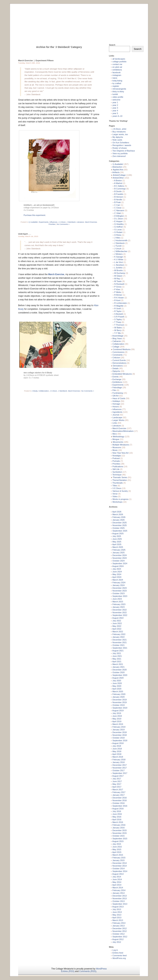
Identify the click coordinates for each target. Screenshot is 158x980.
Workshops (117, 502)
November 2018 (119, 735)
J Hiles (117, 238)
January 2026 (119, 520)
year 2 (115, 105)
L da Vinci (119, 262)
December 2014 (119, 863)
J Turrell (118, 246)
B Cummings (120, 189)
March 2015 (118, 855)
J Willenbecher (121, 251)
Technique (117, 475)
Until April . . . (25, 234)
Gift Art (116, 396)
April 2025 (117, 544)
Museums (117, 447)
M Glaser (118, 276)
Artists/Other (118, 178)
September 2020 (120, 675)
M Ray (117, 279)
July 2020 (117, 681)
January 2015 (119, 860)
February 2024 (119, 583)
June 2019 (117, 716)
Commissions (118, 352)
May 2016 (117, 817)
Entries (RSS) (68, 971)
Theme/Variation (120, 480)
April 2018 (117, 754)
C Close (118, 208)
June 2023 (117, 599)
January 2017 (119, 795)
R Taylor (118, 311)
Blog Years (117, 338)
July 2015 (117, 844)
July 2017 (117, 779)
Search (112, 45)
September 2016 (120, 806)
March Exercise (91, 222)
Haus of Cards (119, 398)
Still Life (116, 469)
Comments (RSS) (88, 971)
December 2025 (119, 523)
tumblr (115, 94)
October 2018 (119, 738)
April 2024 (117, 577)
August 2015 (118, 841)
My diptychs (118, 137)
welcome (116, 100)
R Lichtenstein (121, 303)
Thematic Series (120, 477)
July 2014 (117, 877)
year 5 (115, 113)
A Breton (118, 180)
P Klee (117, 289)
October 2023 (119, 593)
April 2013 (117, 918)
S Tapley (118, 319)
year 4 (115, 111)
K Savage (119, 257)
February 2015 (119, 858)
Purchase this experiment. (35, 215)
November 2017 (119, 768)
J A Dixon (62, 222)
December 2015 (119, 830)
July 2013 (117, 909)
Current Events (119, 360)
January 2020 (119, 697)
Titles (115, 486)
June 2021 (117, 656)
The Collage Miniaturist (79, 19)
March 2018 (118, 757)
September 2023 (120, 596)
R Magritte (119, 306)
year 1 (115, 102)
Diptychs (116, 371)
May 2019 (117, 719)
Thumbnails (118, 483)
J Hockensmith (121, 240)
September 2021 (120, 648)
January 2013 (119, 926)
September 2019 (120, 708)
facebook (117, 72)
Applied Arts (118, 170)
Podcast (116, 458)
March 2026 (118, 514)
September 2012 (120, 937)
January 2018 (119, 762)
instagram (117, 75)
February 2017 (119, 792)
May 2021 (117, 659)
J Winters (118, 254)
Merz (115, 434)
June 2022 (117, 623)
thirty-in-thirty (118, 92)
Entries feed (118, 953)
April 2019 (117, 721)
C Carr (117, 205)
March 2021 (118, 664)
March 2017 (118, 790)
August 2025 (118, 533)
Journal (116, 415)
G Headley (119, 224)
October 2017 (119, 770)
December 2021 (119, 640)
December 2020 (119, 670)
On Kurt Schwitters (121, 143)
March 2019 (118, 724)
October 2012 (119, 934)
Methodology (119, 437)
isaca (115, 78)
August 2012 (118, 939)
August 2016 (118, 809)
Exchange (117, 379)
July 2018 (117, 746)
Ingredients (117, 412)
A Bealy (35, 391)
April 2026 (117, 512)
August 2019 (118, 711)
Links (115, 423)
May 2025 (117, 542)
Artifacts (116, 172)
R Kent (117, 300)
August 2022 (118, 618)
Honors (116, 407)
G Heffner (119, 227)
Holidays (116, 401)
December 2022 (119, 610)
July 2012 (117, 942)
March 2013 (118, 920)
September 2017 (120, 773)
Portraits (116, 461)
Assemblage (118, 336)
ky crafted (117, 83)
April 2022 (117, 629)
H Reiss (118, 235)
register (116, 86)
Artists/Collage (119, 175)
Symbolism (117, 472)
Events (116, 377)
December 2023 (119, 588)
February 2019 (119, 727)
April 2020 (117, 689)
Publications (118, 466)
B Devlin (118, 191)
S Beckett (119, 314)
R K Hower (119, 298)
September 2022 (120, 615)
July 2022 (117, 621)
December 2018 (119, 732)
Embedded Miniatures (122, 374)
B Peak (117, 202)
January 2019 (119, 730)
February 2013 (119, 923)
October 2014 (119, 869)
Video (115, 496)
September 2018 (120, 740)
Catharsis (117, 341)
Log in (115, 950)
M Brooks (118, 270)
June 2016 (117, 814)
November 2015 (119, 833)
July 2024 (117, 569)
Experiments (44, 222)
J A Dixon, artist (119, 129)
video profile (118, 97)
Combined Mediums (122, 349)
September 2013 (120, 904)
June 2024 (117, 572)
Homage (116, 404)
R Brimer (118, 295)
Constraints (118, 355)
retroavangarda (119, 89)
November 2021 (119, 642)
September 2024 (120, 563)
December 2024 (119, 555)
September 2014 (120, 871)
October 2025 (119, 528)
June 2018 (117, 749)
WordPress (101, 969)
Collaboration (44, 391)
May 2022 (117, 626)
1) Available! (33, 222)
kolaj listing (117, 81)
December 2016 (119, 798)
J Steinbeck (71, 222)
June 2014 (117, 879)
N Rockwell (119, 284)
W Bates (118, 328)
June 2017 (117, 781)
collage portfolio (119, 62)
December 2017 (119, 765)
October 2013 (119, 901)
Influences (53, 222)
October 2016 (119, 803)
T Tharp (118, 322)
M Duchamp (120, 273)
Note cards (117, 140)
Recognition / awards (122, 145)
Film (114, 390)
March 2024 (118, 580)
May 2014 (117, 882)
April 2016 (117, 819)
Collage (116, 347)
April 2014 (117, 885)
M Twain (118, 281)
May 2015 (117, 849)
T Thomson (119, 325)
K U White (119, 259)
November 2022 (119, 612)
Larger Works (118, 420)
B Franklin (119, 194)
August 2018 (118, 743)
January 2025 (119, 553)
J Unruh (118, 249)
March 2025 (118, 547)
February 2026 (119, 517)
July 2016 (117, 811)
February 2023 (119, 604)
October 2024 (119, 561)
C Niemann (119, 210)
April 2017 (117, 787)
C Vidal (117, 213)
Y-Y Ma (117, 333)
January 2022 (119, 637)
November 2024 (119, 558)
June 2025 (117, 539)
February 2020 (119, 694)
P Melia (118, 292)
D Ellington (119, 216)
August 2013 (118, 907)
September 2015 (120, 839)
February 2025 (119, 550)
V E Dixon (117, 488)
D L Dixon (119, 219)
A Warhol (118, 183)
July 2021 (117, 653)
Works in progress (120, 499)
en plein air (117, 67)
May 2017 (117, 784)
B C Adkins (119, 186)
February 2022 (119, 634)
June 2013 (117, 912)
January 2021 (119, 667)
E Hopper (118, 221)
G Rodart (118, 232)
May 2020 (117, 686)
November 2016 (119, 800)
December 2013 (119, 896)
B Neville (118, 200)
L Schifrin (118, 268)
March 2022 (118, 632)
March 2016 (118, 822)
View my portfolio (120, 153)
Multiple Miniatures (121, 445)
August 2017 (118, 776)
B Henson (119, 197)
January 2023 (119, 607)
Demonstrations (119, 363)
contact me (117, 64)
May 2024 (117, 574)
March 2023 (118, 602)
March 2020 (118, 691)
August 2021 (118, 651)
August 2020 (118, 678)
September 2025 (120, 531)
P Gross (118, 287)
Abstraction (117, 167)
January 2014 (119, 893)
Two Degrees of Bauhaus (124, 151)
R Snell (117, 309)
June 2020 (117, 683)
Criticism (116, 358)
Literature (80, 222)
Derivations (118, 366)
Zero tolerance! (119, 156)
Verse (115, 494)
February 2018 (119, 760)
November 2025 (119, 525)
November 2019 (119, 702)
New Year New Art (120, 453)
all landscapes (119, 59)
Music (115, 450)
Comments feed (119, 955)
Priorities (52, 224)
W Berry (118, 330)
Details (116, 368)
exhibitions (117, 70)
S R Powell (119, 317)
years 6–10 (117, 116)
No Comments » (63, 224)
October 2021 (119, 645)
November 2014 (119, 866)
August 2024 (118, 566)
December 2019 (119, 700)
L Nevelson (119, 265)
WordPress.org (119, 958)
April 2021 (117, 662)
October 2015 (119, 836)
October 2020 (119, 672)
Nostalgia (117, 456)
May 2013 (117, 915)
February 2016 (119, 825)
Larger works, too (120, 134)
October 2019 (119, 705)
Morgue (116, 439)
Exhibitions (117, 382)
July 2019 (117, 713)
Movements (118, 442)
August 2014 (118, 874)
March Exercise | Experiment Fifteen (36, 60)
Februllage (117, 387)
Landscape (117, 417)
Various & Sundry (120, 491)
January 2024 (119, 585)
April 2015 (117, 852)
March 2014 (118, 888)
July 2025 (117, 536)
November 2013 (119, 898)
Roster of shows (120, 148)
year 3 (115, 108)
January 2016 (119, 828)
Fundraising (118, 393)
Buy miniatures (119, 132)
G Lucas (118, 230)
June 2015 (117, 847)
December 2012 (119, 928)
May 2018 (117, 751)
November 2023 (119, 591)
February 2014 (119, 890)
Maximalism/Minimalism (123, 431)
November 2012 (119, 931)
